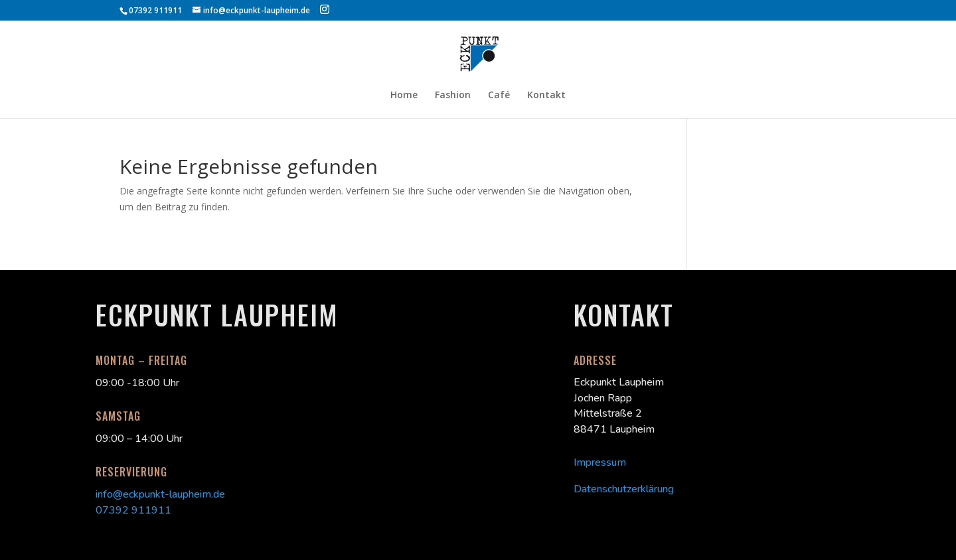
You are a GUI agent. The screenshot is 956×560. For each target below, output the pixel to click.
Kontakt (546, 96)
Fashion (453, 96)
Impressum (600, 462)
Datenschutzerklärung (624, 489)
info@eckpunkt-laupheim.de (160, 494)
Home (404, 96)
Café (499, 96)
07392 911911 (133, 510)
